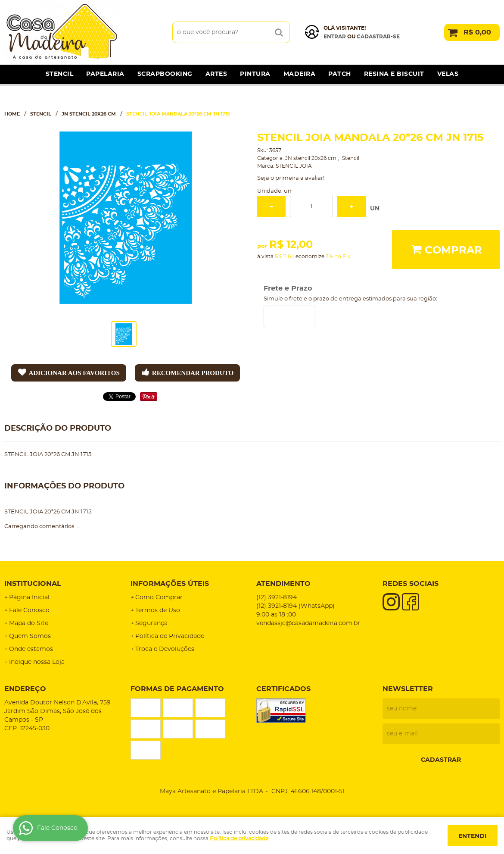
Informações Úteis (170, 584)
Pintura (255, 74)
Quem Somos (30, 636)
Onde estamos (31, 649)
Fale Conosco (29, 610)
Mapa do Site (29, 623)
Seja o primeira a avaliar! (291, 178)
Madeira (300, 74)
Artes (216, 74)
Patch (340, 74)
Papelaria (105, 74)
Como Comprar (159, 597)
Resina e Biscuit (394, 74)
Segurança (151, 623)
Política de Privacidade (170, 636)
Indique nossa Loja (37, 662)
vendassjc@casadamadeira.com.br (308, 623)
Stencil (60, 74)
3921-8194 (277, 597)
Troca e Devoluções (165, 649)
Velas (448, 74)
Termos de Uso (158, 610)
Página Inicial (29, 597)
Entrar (335, 37)
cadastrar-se (378, 37)
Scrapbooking (165, 74)
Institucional (33, 584)
